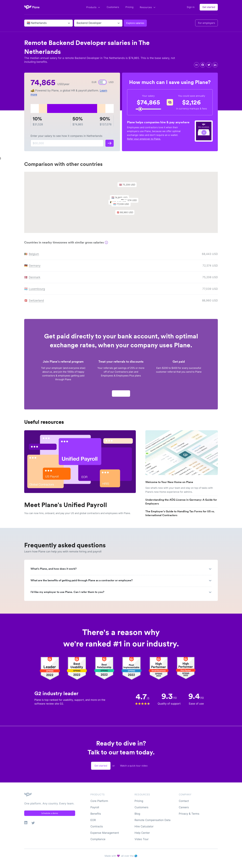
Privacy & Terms (189, 814)
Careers (184, 807)
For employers (206, 23)
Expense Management (105, 833)
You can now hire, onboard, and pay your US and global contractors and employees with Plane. (77, 513)
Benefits (96, 814)
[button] (123, 206)
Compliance (98, 839)
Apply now (121, 395)
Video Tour (142, 839)
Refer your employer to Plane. (144, 139)
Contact (184, 801)
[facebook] (203, 65)
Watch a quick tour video (134, 766)
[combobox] (27, 23)
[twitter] (209, 65)
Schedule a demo (50, 813)
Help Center (142, 833)
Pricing (129, 7)
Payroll (95, 807)
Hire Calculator (144, 826)
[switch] (103, 82)
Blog (137, 814)
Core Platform (99, 801)
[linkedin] (215, 65)
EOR (93, 820)
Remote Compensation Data (153, 820)
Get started (209, 7)
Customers (113, 7)
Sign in (191, 7)
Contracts (97, 826)
